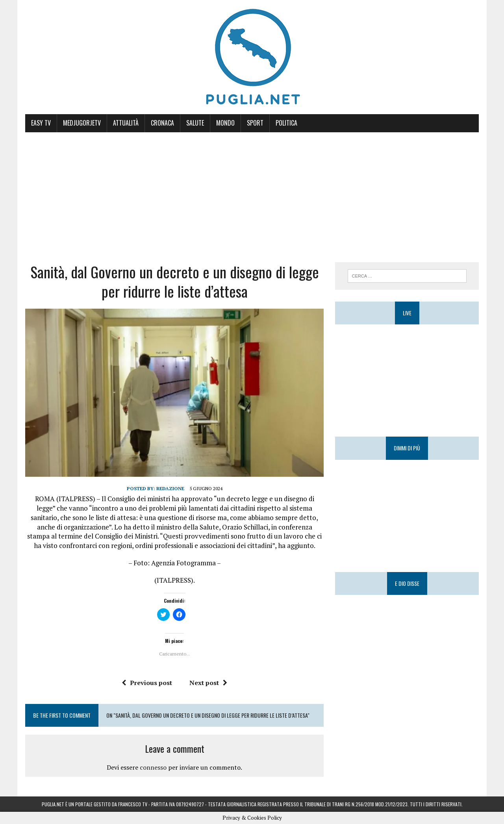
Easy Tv (41, 123)
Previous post (147, 683)
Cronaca (162, 123)
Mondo (225, 123)
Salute (195, 123)
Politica (286, 123)
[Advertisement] (252, 191)
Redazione (170, 488)
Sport (255, 123)
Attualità (126, 123)
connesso (153, 767)
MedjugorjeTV (82, 123)
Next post (208, 683)
